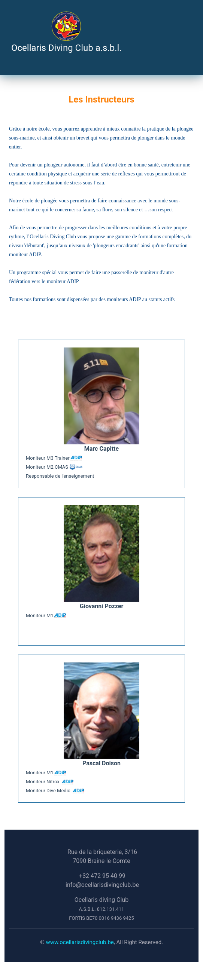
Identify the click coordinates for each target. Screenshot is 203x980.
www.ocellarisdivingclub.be (80, 942)
